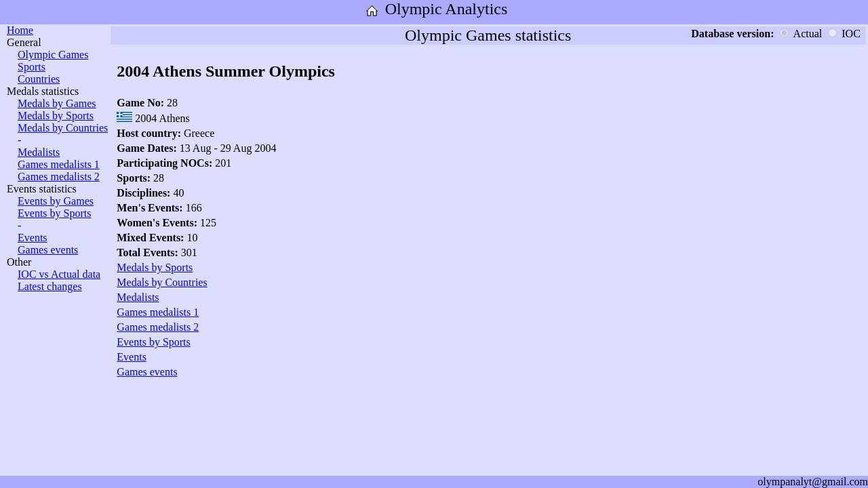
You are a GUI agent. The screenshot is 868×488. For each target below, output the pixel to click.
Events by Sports (54, 213)
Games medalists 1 (59, 164)
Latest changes (50, 286)
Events (33, 238)
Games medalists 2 (59, 177)
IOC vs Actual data (59, 274)
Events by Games (56, 201)
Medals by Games (57, 103)
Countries (39, 79)
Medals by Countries (63, 128)
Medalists (39, 152)
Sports (32, 67)
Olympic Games (53, 55)
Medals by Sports (56, 116)
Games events (48, 250)
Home (20, 30)
